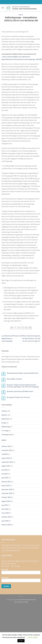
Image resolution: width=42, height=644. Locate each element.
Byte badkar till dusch (14, 379)
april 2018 (5, 521)
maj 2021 (5, 474)
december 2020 (7, 489)
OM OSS (21, 596)
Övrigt (21, 15)
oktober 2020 (6, 497)
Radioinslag (6, 427)
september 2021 (7, 462)
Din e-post (21, 580)
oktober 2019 (6, 517)
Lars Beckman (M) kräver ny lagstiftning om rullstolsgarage (11, 338)
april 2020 (5, 509)
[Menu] (3, 8)
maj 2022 (5, 454)
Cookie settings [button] (33, 637)
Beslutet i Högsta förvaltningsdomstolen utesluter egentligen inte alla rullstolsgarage (23, 386)
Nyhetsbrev (6, 419)
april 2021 (5, 478)
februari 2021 (6, 482)
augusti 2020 (6, 501)
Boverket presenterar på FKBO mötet (20, 391)
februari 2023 (6, 446)
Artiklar (4, 411)
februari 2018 (6, 525)
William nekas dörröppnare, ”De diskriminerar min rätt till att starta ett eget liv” (31, 338)
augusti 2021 (6, 466)
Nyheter (4, 415)
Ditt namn (21, 572)
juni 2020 (5, 505)
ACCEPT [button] (21, 641)
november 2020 (7, 493)
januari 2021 (6, 485)
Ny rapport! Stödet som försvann (18, 397)
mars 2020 (5, 513)
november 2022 (7, 450)
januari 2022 (6, 458)
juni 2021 (5, 470)
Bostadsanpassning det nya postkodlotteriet (23, 373)
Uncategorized (7, 435)
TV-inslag (5, 431)
